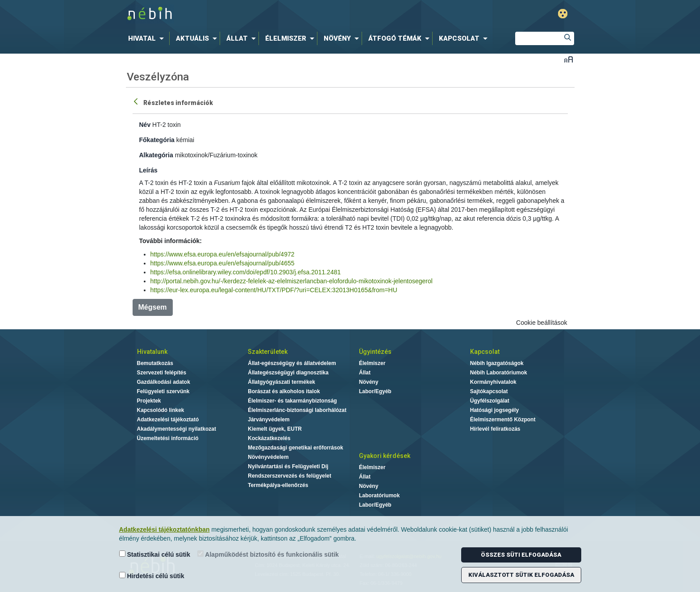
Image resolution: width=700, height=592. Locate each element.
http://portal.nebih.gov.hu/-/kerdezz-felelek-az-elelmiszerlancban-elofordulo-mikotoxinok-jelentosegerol (292, 281)
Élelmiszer (372, 363)
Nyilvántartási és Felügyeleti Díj (288, 466)
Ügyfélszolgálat (490, 401)
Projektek (149, 401)
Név (145, 125)
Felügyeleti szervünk (163, 391)
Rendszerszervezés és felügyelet (290, 476)
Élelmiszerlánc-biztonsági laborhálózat (297, 410)
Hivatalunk (152, 352)
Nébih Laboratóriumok (499, 373)
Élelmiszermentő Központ (503, 420)
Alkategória (156, 155)
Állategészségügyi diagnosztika (288, 373)
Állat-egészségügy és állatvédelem (292, 363)
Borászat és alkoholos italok (284, 391)
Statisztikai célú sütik (155, 554)
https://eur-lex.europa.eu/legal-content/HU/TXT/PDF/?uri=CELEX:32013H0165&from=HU (274, 290)
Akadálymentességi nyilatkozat (177, 429)
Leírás (148, 170)
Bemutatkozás (155, 363)
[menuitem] (148, 38)
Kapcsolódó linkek (161, 410)
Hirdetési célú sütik (152, 576)
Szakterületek (268, 352)
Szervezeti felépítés (162, 373)
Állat (365, 373)
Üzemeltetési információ (168, 438)
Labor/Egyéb (375, 391)
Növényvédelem (268, 457)
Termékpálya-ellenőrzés (278, 485)
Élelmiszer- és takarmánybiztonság (292, 401)
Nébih (255, 14)
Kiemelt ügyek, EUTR (275, 429)
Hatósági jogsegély (494, 410)
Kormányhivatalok (493, 382)
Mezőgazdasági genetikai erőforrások (295, 448)
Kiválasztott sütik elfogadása (521, 575)
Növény (369, 382)
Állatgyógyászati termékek (281, 382)
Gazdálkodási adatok (164, 382)
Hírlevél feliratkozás (495, 429)
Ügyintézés (375, 352)
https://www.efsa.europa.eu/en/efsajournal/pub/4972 (223, 254)
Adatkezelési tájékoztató (168, 420)
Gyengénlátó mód (563, 14)
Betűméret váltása (569, 59)
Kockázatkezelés (269, 438)
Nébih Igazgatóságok (497, 363)
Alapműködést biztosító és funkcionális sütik (268, 554)
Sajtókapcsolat (489, 391)
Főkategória (157, 140)
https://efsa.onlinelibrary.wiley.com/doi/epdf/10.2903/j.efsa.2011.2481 (246, 272)
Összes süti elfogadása (521, 555)
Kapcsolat (485, 352)
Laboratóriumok (379, 495)
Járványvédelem (269, 420)
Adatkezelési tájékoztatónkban (165, 529)
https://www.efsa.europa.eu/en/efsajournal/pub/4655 (223, 263)
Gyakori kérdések (385, 456)
